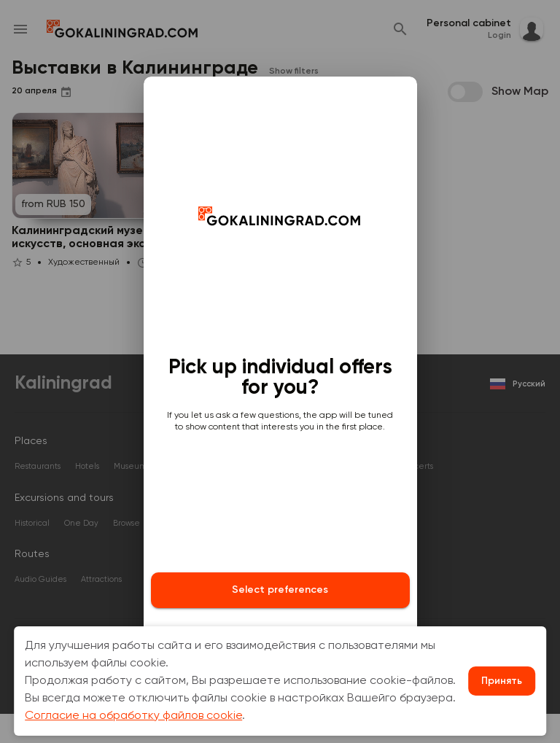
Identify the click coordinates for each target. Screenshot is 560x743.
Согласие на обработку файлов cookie (133, 716)
